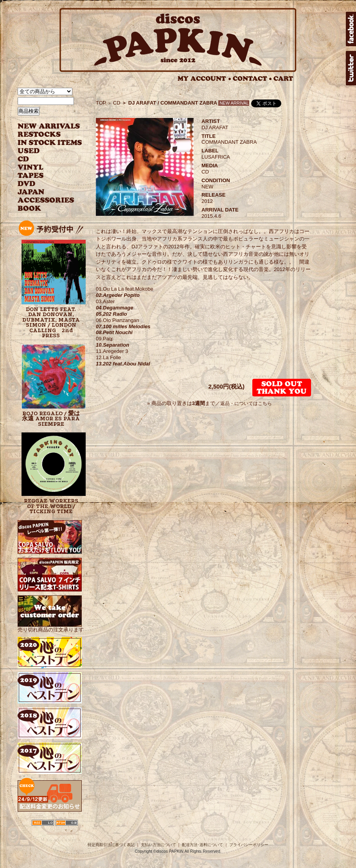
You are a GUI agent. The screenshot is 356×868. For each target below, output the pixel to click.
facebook (351, 29)
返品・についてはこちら (246, 403)
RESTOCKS (44, 135)
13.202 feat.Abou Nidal (123, 364)
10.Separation (112, 345)
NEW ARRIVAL (49, 126)
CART (283, 79)
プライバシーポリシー (249, 845)
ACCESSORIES (46, 200)
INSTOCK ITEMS (50, 143)
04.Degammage (114, 308)
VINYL (31, 167)
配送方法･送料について (202, 845)
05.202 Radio (111, 314)
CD (23, 159)
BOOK (30, 209)
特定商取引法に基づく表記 (111, 845)
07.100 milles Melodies (123, 326)
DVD (26, 184)
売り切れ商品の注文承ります (51, 627)
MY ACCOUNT (204, 79)
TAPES (31, 176)
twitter (351, 68)
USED (44, 151)
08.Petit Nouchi (114, 332)
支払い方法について (158, 845)
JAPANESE (44, 192)
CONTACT (252, 79)
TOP (101, 103)
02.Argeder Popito (118, 295)
